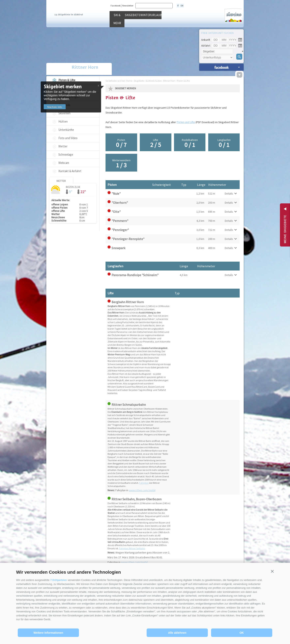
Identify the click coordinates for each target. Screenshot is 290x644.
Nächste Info (56, 107)
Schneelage (66, 154)
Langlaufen (224, 143)
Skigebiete (157, 24)
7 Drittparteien (59, 580)
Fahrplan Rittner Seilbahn (132, 548)
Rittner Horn (73, 69)
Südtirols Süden (154, 81)
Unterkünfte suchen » (221, 67)
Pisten (121, 143)
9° (71, 192)
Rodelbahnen (190, 143)
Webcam (64, 163)
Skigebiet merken (125, 88)
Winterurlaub (188, 24)
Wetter (63, 146)
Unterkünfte (66, 130)
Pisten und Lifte (186, 122)
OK (242, 633)
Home (129, 81)
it (178, 5)
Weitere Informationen (48, 633)
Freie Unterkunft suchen (217, 33)
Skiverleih (64, 113)
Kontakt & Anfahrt (70, 171)
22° (83, 192)
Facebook (115, 6)
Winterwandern (121, 164)
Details (229, 194)
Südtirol (224, 14)
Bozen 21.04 (73, 187)
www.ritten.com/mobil (142, 490)
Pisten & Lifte (67, 80)
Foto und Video (68, 138)
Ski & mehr (126, 24)
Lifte (155, 143)
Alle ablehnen (177, 633)
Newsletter (128, 6)
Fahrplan (144, 483)
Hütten (63, 121)
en (181, 5)
